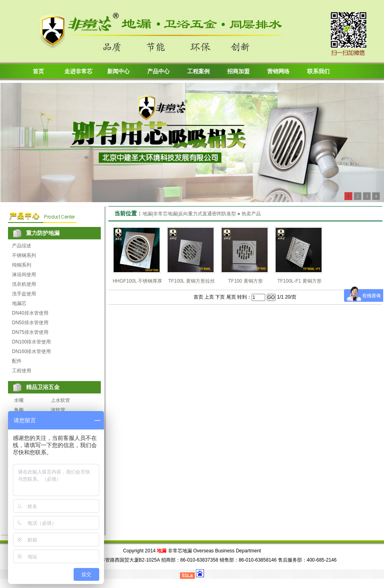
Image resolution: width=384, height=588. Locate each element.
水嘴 (19, 400)
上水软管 (60, 400)
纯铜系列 (22, 265)
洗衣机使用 (24, 284)
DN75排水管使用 (30, 332)
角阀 (19, 410)
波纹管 (58, 410)
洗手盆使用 (24, 294)
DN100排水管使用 (31, 342)
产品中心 (158, 71)
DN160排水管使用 (31, 351)
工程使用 (22, 371)
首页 (38, 71)
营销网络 (278, 71)
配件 (17, 361)
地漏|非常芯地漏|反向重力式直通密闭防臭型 (189, 214)
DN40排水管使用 (30, 313)
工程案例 (198, 71)
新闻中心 (118, 71)
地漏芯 (19, 303)
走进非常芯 (78, 71)
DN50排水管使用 (30, 323)
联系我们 (318, 71)
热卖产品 (251, 214)
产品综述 (22, 246)
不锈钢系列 (24, 255)
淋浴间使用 (24, 275)
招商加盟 (238, 71)
